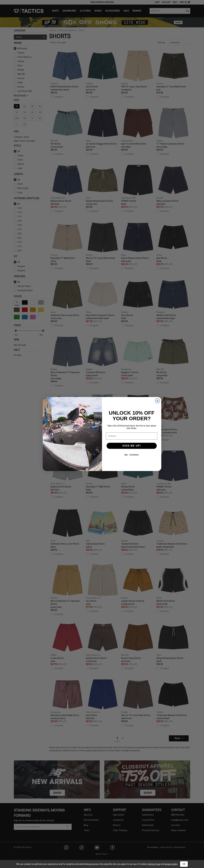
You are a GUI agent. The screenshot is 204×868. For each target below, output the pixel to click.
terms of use (154, 864)
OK (184, 864)
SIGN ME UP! (132, 446)
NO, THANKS (132, 455)
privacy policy (171, 864)
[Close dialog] (157, 401)
